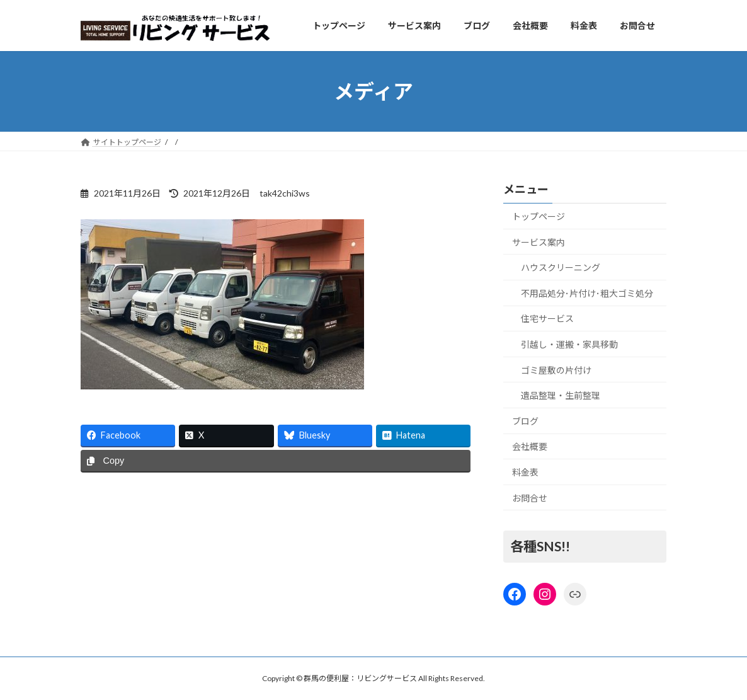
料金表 (525, 472)
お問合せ (530, 498)
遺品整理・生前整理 (561, 396)
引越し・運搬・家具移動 (569, 344)
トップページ (539, 216)
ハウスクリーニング (561, 268)
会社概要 (530, 447)
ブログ (525, 421)
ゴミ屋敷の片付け (556, 370)
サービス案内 (539, 242)
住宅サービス (547, 319)
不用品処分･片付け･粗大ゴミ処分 (587, 293)
